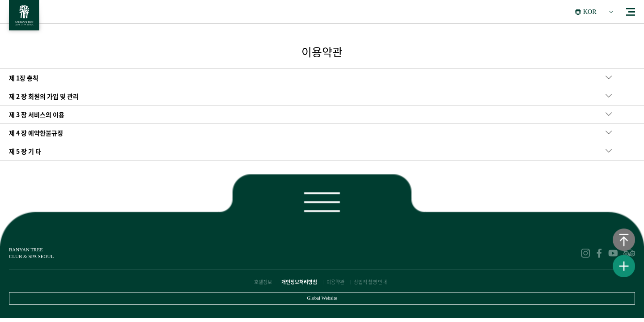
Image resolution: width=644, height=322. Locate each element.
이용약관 (335, 282)
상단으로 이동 (624, 240)
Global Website (322, 298)
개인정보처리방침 (299, 282)
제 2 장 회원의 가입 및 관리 (44, 96)
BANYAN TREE (24, 18)
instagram (585, 253)
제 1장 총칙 (24, 78)
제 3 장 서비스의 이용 (37, 114)
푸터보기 (322, 200)
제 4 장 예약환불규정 (36, 133)
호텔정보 (263, 282)
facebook (599, 253)
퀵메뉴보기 (624, 266)
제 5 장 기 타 (25, 151)
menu (631, 12)
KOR (590, 12)
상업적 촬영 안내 (370, 282)
